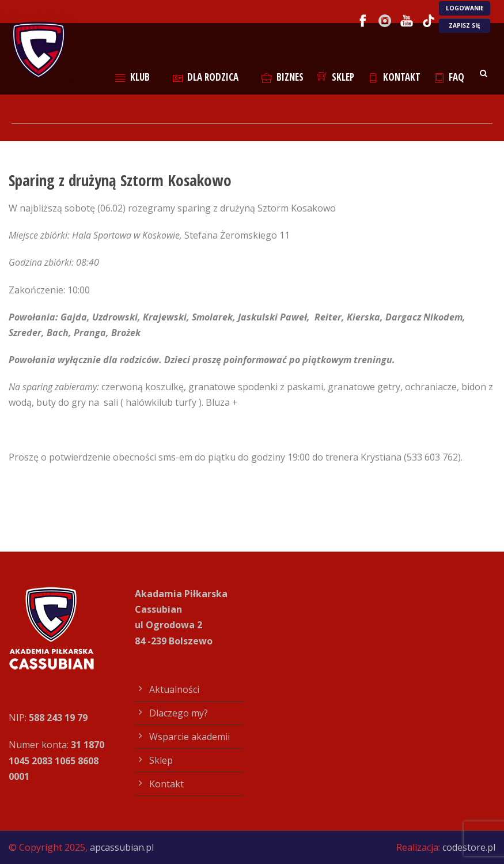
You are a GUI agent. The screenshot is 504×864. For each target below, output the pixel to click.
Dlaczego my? (179, 713)
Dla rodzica (206, 77)
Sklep (336, 77)
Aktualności (174, 689)
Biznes (283, 77)
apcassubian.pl (122, 847)
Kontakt (394, 77)
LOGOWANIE (465, 8)
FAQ (450, 77)
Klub (132, 77)
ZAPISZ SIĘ (465, 25)
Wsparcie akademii (190, 737)
